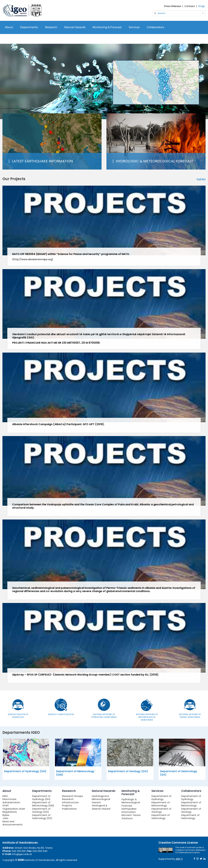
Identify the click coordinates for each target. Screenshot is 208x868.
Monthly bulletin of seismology (18, 716)
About (9, 27)
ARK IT (179, 859)
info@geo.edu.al (22, 854)
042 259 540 (40, 851)
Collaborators (155, 27)
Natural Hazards (75, 27)
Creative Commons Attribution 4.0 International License (190, 851)
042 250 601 (19, 851)
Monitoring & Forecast (107, 27)
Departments (29, 27)
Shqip (202, 6)
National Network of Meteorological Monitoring (147, 717)
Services (134, 27)
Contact (190, 6)
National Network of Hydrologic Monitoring (104, 716)
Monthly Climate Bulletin (61, 714)
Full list (201, 179)
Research (51, 27)
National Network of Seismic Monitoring (190, 716)
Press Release (173, 6)
